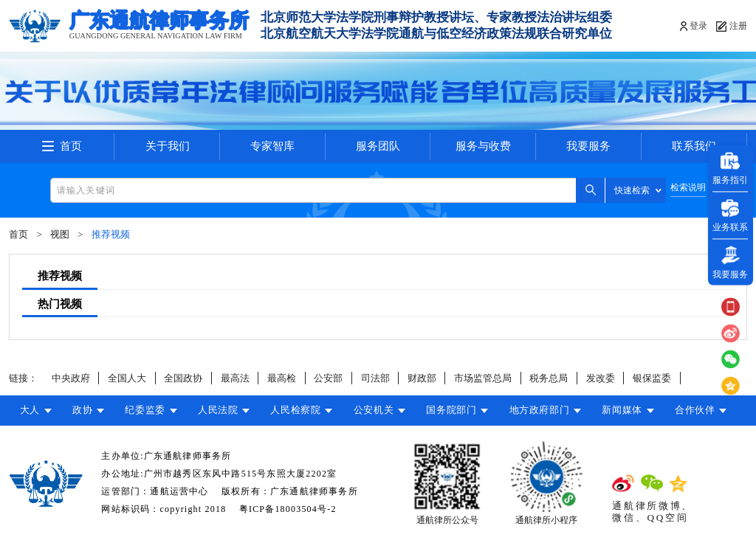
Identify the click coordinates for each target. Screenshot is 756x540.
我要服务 (588, 146)
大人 (30, 410)
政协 (82, 410)
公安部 (328, 378)
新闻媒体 (622, 410)
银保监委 (652, 378)
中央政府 (71, 378)
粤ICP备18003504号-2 (288, 509)
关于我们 (168, 146)
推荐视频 (111, 235)
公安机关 (374, 410)
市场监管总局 (483, 378)
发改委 (601, 378)
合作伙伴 (695, 410)
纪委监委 (145, 410)
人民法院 (218, 410)
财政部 (422, 378)
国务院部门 (451, 410)
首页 (71, 146)
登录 (698, 26)
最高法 (235, 378)
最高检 (282, 378)
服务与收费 (483, 146)
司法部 (375, 378)
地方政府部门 (540, 410)
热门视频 (60, 304)
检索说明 (688, 188)
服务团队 (378, 146)
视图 (60, 235)
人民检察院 (295, 410)
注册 (738, 26)
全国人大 (127, 378)
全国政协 (183, 378)
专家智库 (272, 146)
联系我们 (694, 146)
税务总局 (549, 378)
